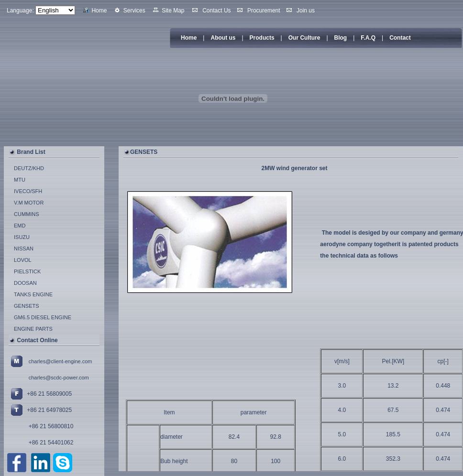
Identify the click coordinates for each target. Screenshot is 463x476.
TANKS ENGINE (33, 294)
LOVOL (23, 260)
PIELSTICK (27, 271)
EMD (20, 226)
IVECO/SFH (28, 191)
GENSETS (27, 306)
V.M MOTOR (29, 203)
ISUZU (22, 237)
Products (262, 38)
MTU (20, 180)
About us (223, 38)
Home (189, 38)
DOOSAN (25, 283)
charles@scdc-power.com (59, 378)
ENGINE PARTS (33, 329)
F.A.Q (368, 38)
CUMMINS (27, 214)
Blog (341, 38)
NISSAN (24, 249)
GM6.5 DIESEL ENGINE (43, 317)
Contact (400, 38)
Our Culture (304, 38)
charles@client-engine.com (61, 361)
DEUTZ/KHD (29, 168)
